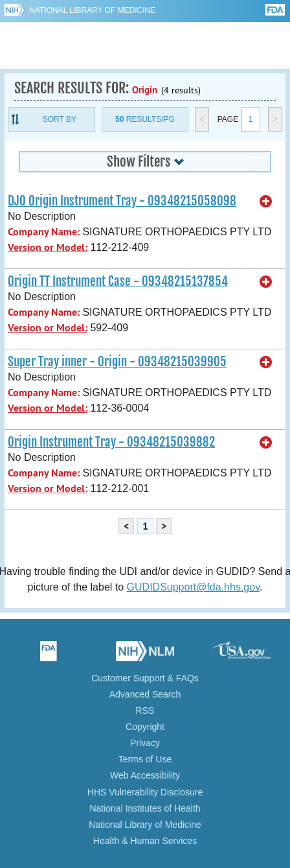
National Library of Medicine (92, 10)
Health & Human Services (145, 841)
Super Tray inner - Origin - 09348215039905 (117, 362)
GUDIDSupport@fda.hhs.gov (193, 587)
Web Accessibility (145, 775)
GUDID (145, 45)
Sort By (60, 119)
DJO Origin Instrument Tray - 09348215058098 (122, 201)
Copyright (145, 727)
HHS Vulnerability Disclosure (145, 792)
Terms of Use (145, 759)
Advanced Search (145, 694)
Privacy (145, 743)
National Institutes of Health (145, 808)
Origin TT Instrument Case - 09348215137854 (118, 281)
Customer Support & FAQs (145, 678)
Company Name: (44, 232)
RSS (145, 710)
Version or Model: (48, 247)
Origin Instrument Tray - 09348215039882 (111, 442)
